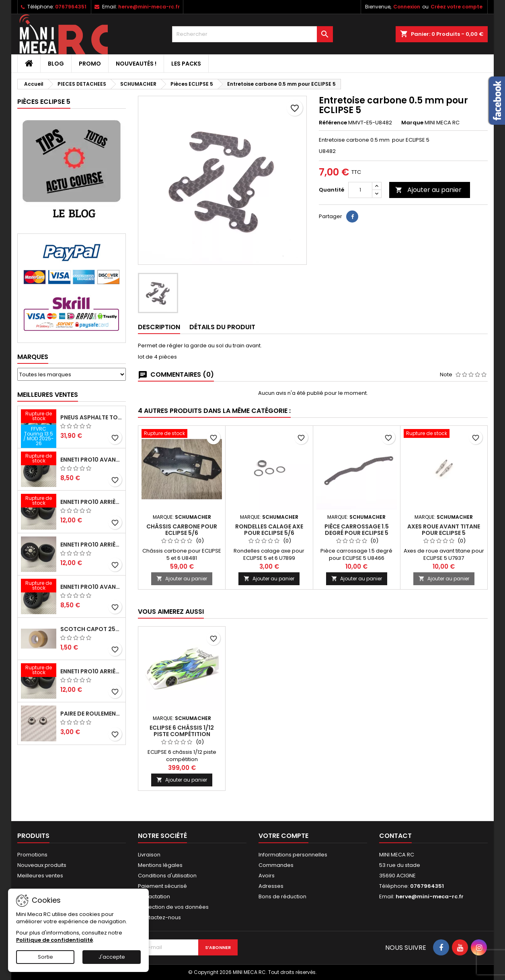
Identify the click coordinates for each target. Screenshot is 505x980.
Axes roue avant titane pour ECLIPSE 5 (444, 530)
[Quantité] (360, 190)
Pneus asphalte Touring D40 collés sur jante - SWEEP (91, 417)
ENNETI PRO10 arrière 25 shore (91, 545)
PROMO (90, 64)
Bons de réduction (282, 896)
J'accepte (112, 957)
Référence (333, 123)
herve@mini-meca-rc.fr (149, 7)
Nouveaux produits (42, 865)
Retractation (154, 896)
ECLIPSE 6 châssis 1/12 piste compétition (182, 731)
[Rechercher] (252, 34)
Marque (412, 123)
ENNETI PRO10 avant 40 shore (91, 587)
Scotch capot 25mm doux (91, 629)
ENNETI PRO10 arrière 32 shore (91, 671)
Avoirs (267, 876)
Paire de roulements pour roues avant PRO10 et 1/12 (91, 714)
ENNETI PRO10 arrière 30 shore (91, 502)
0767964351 (71, 7)
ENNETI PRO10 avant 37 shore (91, 460)
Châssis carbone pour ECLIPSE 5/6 (182, 530)
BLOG (56, 64)
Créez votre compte (457, 7)
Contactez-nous (159, 917)
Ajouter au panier (428, 190)
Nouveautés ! (136, 64)
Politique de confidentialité (54, 940)
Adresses (271, 886)
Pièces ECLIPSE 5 (44, 102)
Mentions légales (160, 865)
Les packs (186, 64)
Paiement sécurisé (162, 886)
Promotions (32, 855)
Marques (33, 357)
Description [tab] (159, 327)
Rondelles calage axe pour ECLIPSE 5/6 (269, 530)
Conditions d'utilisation (167, 876)
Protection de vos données (173, 907)
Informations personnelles (293, 855)
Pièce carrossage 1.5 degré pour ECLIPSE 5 (357, 530)
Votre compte (283, 836)
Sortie (45, 957)
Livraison (149, 855)
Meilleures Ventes (48, 395)
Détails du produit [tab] (222, 327)
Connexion (407, 7)
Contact (395, 836)
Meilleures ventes (40, 876)
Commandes (276, 865)
